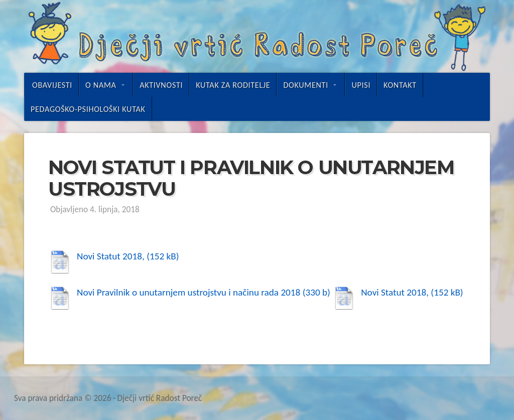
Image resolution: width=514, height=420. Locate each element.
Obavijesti (52, 85)
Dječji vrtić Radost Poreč (257, 36)
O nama (101, 85)
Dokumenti (305, 85)
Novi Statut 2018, (111, 256)
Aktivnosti (161, 85)
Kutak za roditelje (233, 85)
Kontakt (400, 85)
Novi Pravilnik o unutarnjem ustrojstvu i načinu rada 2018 (188, 292)
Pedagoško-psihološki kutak (88, 109)
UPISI (361, 85)
